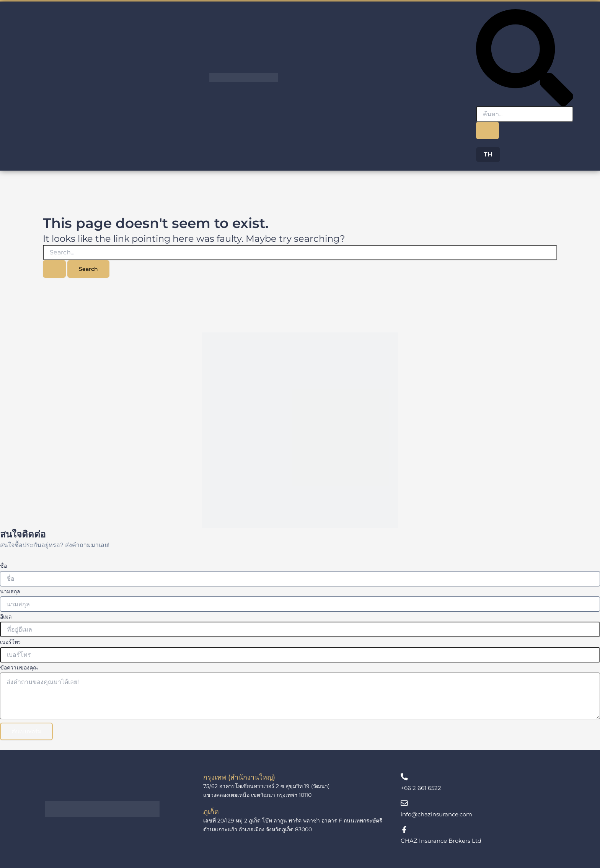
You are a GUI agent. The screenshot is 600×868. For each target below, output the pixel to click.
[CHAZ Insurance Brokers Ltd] (404, 829)
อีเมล (6, 615)
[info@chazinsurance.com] (404, 802)
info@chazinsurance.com (439, 813)
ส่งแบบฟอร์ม (26, 730)
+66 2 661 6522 (422, 787)
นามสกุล (10, 590)
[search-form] (525, 114)
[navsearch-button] (525, 57)
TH (488, 154)
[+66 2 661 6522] (404, 775)
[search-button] (487, 130)
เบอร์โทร (11, 640)
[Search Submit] (54, 269)
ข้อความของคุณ (19, 666)
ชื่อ (3, 564)
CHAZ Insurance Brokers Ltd (444, 841)
